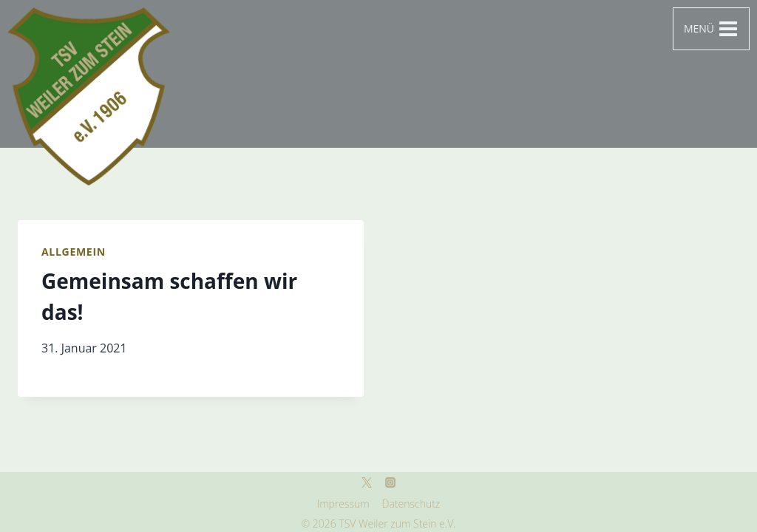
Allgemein (74, 252)
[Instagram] (390, 482)
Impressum (343, 504)
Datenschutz (411, 504)
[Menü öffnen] (711, 29)
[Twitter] (367, 482)
